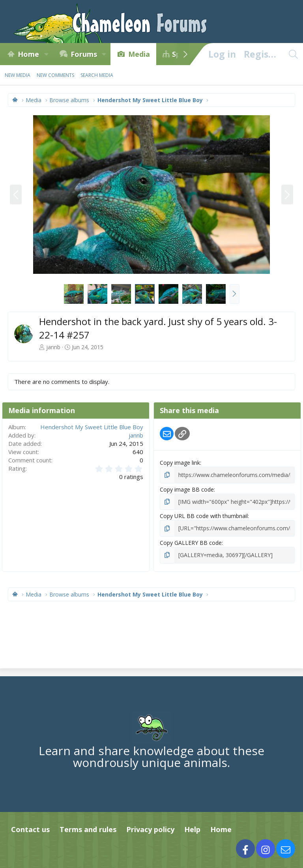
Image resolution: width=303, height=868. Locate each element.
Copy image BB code (187, 489)
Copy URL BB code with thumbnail (204, 516)
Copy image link (180, 463)
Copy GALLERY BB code (191, 543)
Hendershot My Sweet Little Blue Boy (92, 427)
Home (28, 54)
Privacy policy (150, 829)
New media (18, 75)
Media (139, 54)
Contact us (30, 829)
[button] (46, 54)
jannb (53, 347)
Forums (84, 54)
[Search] (293, 54)
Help (192, 829)
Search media (97, 75)
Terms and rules (88, 829)
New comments (55, 75)
